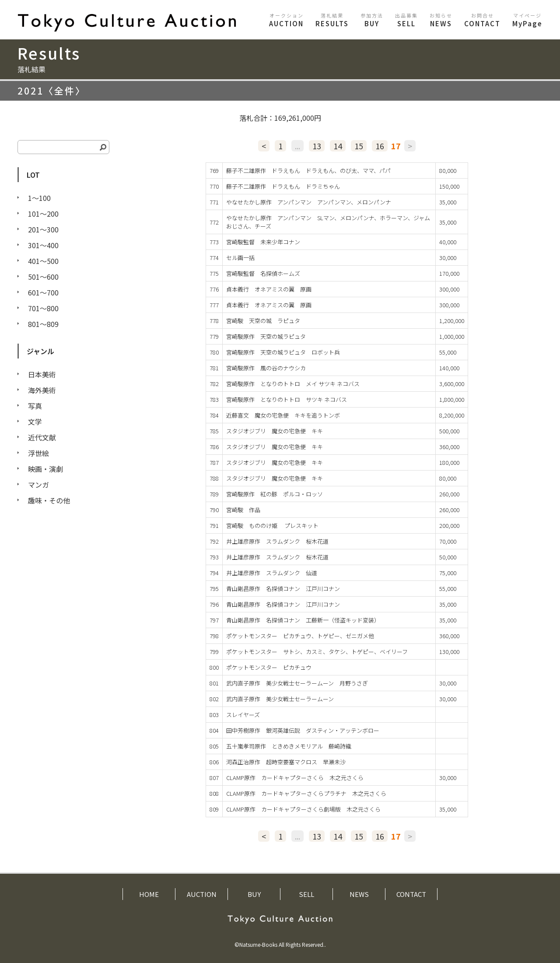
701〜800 (43, 308)
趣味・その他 (49, 500)
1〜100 (39, 198)
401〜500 (43, 261)
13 (317, 146)
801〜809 (43, 324)
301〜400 (43, 245)
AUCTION (286, 20)
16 (380, 146)
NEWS (441, 20)
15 (359, 146)
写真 (35, 406)
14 (338, 146)
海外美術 (42, 390)
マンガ (38, 485)
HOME (149, 894)
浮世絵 (38, 453)
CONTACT (482, 20)
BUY (372, 20)
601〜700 (43, 292)
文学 (35, 422)
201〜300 (43, 229)
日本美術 (42, 374)
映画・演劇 (45, 469)
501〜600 (43, 277)
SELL (406, 20)
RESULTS (332, 20)
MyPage (527, 20)
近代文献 (42, 437)
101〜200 (43, 214)
